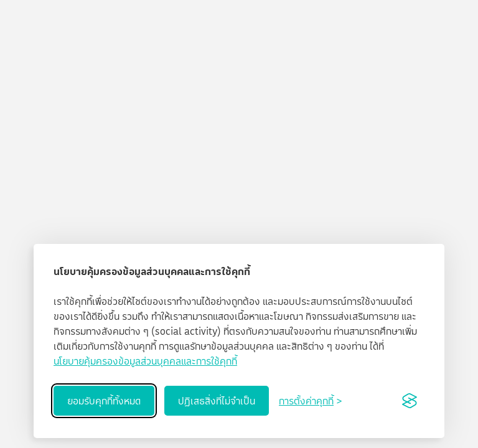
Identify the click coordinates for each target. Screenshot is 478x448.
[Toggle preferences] (310, 401)
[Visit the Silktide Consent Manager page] (410, 401)
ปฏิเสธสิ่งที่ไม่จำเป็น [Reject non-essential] (217, 401)
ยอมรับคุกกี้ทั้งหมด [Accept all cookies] (104, 401)
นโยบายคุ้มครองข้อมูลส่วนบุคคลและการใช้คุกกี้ (145, 361)
